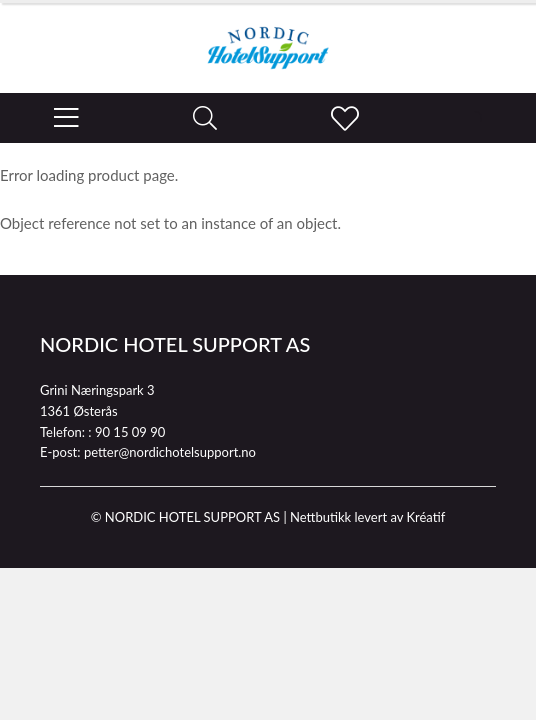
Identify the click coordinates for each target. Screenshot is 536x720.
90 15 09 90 (130, 432)
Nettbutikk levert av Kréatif (367, 517)
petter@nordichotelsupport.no (170, 452)
